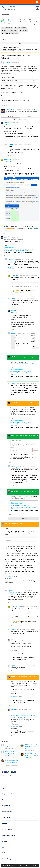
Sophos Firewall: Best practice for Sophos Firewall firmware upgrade (23, 716)
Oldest (14, 119)
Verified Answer (4, 21)
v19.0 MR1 (25, 31)
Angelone (7, 63)
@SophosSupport (9, 251)
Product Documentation (27, 249)
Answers (30, 116)
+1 (37, 357)
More (19, 9)
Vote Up (5, 141)
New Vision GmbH (9, 577)
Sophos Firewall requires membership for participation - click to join (20, 865)
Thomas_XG (8, 159)
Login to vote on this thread (9, 22)
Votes (20, 119)
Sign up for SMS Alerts (21, 251)
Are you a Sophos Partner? (12, 249)
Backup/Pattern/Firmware (11, 33)
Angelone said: (16, 441)
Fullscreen (36, 348)
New (37, 8)
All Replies (10, 116)
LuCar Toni (9, 110)
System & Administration (11, 31)
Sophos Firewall (8, 28)
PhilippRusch (9, 524)
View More (24, 518)
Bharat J (7, 122)
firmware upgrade (21, 28)
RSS (20, 43)
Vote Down (7, 141)
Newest (25, 119)
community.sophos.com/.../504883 (24, 364)
